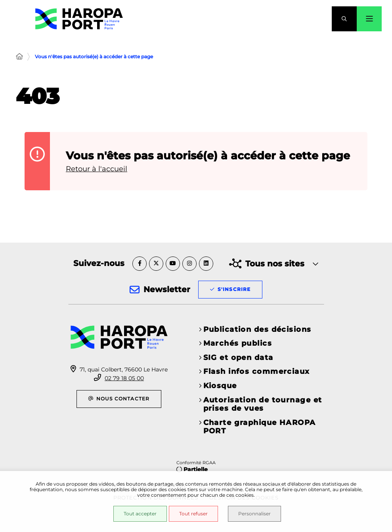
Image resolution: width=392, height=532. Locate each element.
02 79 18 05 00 (124, 378)
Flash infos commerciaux (257, 371)
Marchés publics (238, 343)
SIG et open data (238, 358)
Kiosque (220, 386)
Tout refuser (193, 514)
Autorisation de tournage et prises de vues (263, 404)
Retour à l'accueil (97, 169)
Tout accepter (140, 514)
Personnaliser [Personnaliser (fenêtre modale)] (254, 514)
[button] (344, 19)
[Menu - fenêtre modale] (369, 19)
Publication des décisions (257, 329)
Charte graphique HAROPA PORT (260, 427)
